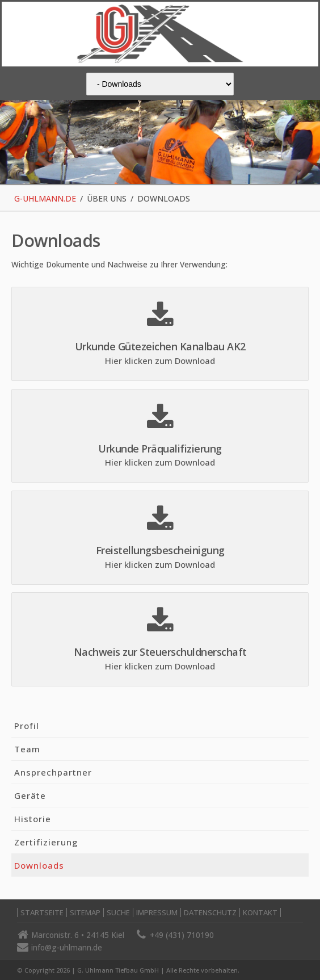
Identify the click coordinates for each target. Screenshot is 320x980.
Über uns (107, 198)
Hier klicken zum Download (160, 361)
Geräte (30, 795)
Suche (118, 912)
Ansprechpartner (53, 772)
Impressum (157, 912)
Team (27, 749)
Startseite (42, 912)
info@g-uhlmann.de (67, 947)
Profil (27, 726)
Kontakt (260, 912)
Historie (33, 819)
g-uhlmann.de (45, 198)
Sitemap (85, 912)
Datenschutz (210, 912)
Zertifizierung (46, 842)
